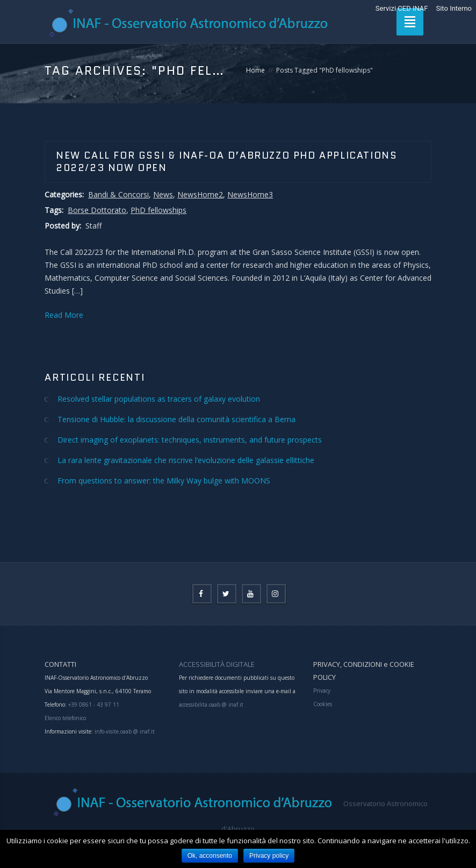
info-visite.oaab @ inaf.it (125, 731)
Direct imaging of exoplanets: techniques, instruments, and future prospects (190, 440)
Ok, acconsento (210, 856)
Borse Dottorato (97, 210)
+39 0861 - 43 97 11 (93, 705)
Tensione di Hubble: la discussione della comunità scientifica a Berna (176, 419)
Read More (64, 315)
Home (255, 70)
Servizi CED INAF (402, 8)
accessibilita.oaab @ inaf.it (211, 705)
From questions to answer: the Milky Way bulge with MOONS (164, 481)
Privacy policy (269, 856)
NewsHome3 (250, 194)
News (163, 194)
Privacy (322, 691)
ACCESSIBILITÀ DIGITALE (217, 664)
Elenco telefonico (65, 718)
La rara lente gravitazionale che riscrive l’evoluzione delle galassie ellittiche (186, 460)
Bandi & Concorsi (118, 194)
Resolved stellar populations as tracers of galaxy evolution (159, 399)
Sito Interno (454, 8)
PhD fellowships (158, 210)
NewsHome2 (200, 194)
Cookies (323, 704)
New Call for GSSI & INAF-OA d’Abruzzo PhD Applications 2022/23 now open (226, 162)
